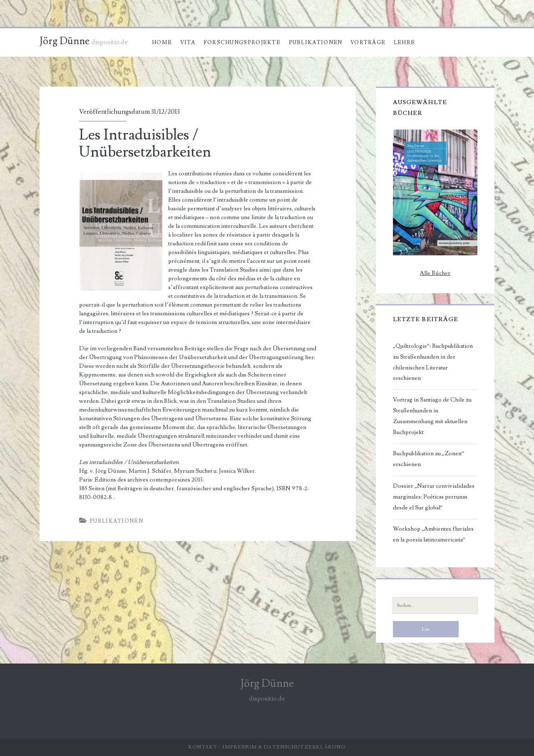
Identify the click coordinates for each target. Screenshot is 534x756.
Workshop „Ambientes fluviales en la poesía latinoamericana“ (433, 534)
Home (162, 42)
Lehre (405, 42)
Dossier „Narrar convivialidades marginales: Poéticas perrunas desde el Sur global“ (434, 497)
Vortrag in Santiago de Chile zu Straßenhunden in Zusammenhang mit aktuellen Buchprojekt (432, 416)
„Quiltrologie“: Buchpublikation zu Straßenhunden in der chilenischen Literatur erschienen (433, 362)
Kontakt (203, 747)
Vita (188, 42)
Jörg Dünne (65, 41)
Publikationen (316, 42)
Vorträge (368, 42)
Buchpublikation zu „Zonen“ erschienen (428, 459)
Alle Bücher (435, 273)
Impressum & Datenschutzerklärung (284, 747)
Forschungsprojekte (242, 42)
